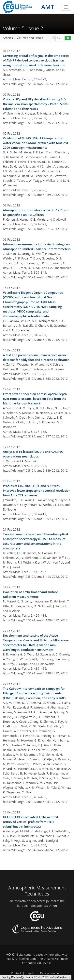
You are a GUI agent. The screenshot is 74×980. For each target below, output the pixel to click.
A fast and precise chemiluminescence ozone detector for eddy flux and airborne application (36, 357)
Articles (8, 38)
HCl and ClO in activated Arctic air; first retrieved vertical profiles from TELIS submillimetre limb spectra (31, 822)
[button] (53, 38)
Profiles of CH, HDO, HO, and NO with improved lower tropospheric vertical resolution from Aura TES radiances (37, 490)
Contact (16, 973)
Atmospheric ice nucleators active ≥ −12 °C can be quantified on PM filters (36, 213)
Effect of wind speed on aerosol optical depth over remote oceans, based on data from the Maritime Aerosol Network (35, 399)
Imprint (31, 973)
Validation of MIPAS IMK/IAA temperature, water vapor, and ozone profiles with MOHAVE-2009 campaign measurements (36, 143)
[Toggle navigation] (66, 7)
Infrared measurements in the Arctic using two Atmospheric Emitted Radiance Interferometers (37, 247)
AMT (48, 7)
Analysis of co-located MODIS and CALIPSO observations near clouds (33, 454)
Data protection (50, 973)
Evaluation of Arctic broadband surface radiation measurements (30, 594)
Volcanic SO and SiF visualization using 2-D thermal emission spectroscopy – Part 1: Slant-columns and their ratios (36, 104)
